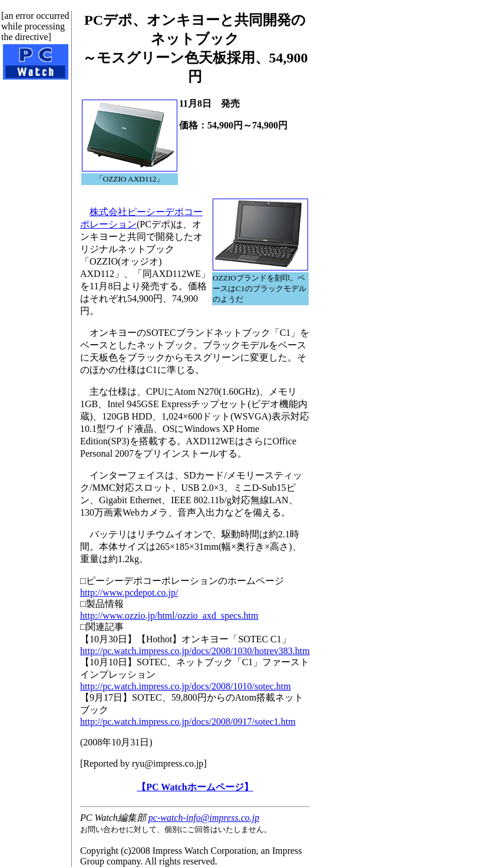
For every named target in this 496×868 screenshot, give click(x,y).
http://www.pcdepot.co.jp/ (129, 593)
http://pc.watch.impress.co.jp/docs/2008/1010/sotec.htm (186, 686)
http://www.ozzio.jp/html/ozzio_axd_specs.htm (169, 615)
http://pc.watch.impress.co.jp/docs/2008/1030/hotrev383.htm (195, 651)
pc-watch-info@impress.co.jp (204, 818)
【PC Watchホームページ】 (195, 787)
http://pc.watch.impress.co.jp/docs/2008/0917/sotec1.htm (188, 722)
